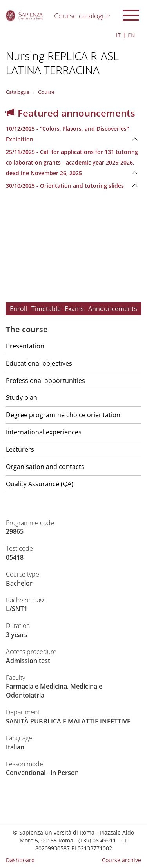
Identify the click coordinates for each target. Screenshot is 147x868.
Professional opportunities (45, 381)
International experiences (44, 432)
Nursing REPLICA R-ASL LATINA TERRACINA (62, 63)
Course (46, 92)
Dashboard (20, 860)
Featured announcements (71, 113)
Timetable (46, 309)
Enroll (18, 309)
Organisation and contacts (45, 467)
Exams (74, 309)
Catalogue (18, 92)
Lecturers (20, 449)
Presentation (25, 346)
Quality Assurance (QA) (40, 484)
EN (132, 35)
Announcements (113, 309)
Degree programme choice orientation (63, 415)
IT (118, 35)
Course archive (122, 860)
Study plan (22, 397)
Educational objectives (39, 363)
